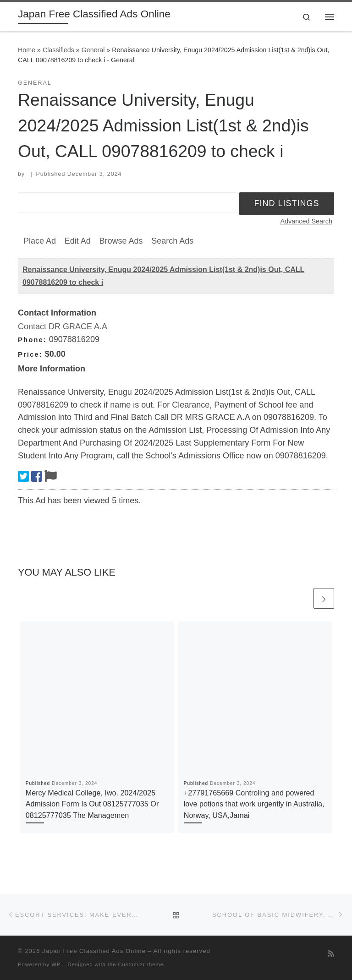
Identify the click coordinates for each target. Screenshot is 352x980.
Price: (30, 354)
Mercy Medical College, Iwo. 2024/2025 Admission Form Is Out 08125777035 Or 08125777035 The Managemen (92, 804)
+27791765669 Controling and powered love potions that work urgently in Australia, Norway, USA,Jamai (254, 804)
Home (27, 50)
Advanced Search (306, 221)
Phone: (32, 340)
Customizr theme (141, 964)
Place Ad (40, 241)
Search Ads (172, 241)
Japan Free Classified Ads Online (94, 951)
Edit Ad (78, 241)
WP (56, 964)
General (93, 50)
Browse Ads (121, 241)
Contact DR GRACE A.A (63, 327)
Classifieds (58, 50)
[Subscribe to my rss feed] (331, 954)
